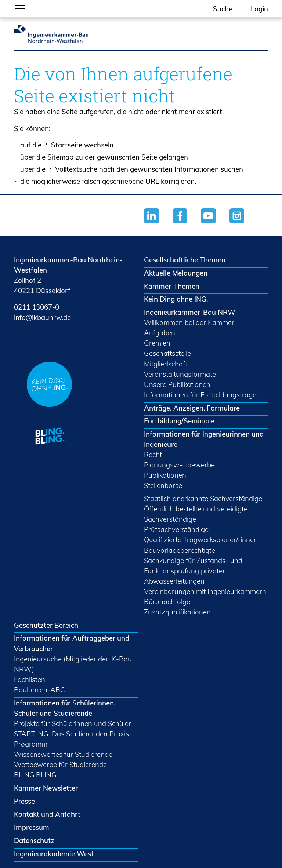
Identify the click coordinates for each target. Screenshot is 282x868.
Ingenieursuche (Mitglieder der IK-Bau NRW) (73, 664)
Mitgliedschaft (166, 364)
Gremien (157, 343)
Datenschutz (34, 840)
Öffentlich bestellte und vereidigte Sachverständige (196, 514)
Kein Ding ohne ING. (176, 299)
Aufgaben (160, 333)
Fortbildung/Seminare (179, 421)
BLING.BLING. (36, 775)
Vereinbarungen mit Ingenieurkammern (205, 591)
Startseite (67, 145)
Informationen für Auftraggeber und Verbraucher (72, 643)
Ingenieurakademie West (54, 854)
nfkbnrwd (42, 317)
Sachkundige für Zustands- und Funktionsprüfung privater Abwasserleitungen (193, 571)
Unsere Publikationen (177, 384)
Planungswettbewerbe (179, 465)
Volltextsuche (76, 169)
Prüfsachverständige (176, 529)
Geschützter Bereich (46, 625)
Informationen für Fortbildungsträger (201, 395)
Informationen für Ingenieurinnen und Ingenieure (204, 439)
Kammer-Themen (172, 286)
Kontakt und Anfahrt (47, 814)
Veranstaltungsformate (180, 374)
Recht (153, 455)
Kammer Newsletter (46, 788)
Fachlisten (30, 679)
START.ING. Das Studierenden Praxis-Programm (73, 739)
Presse (24, 801)
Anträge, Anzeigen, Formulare (192, 408)
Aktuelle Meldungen (176, 273)
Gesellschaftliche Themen (185, 260)
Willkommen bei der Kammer (189, 322)
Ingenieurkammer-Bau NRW (190, 312)
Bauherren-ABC (39, 690)
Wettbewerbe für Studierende (60, 765)
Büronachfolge (167, 602)
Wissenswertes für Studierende (63, 754)
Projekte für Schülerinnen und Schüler (73, 723)
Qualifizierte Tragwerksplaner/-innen (201, 540)
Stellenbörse (163, 485)
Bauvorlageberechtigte (180, 550)
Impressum (32, 827)
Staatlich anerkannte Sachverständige (203, 499)
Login (259, 9)
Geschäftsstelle (167, 353)
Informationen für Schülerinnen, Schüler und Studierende (65, 708)
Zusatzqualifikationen (177, 612)
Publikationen (165, 475)
